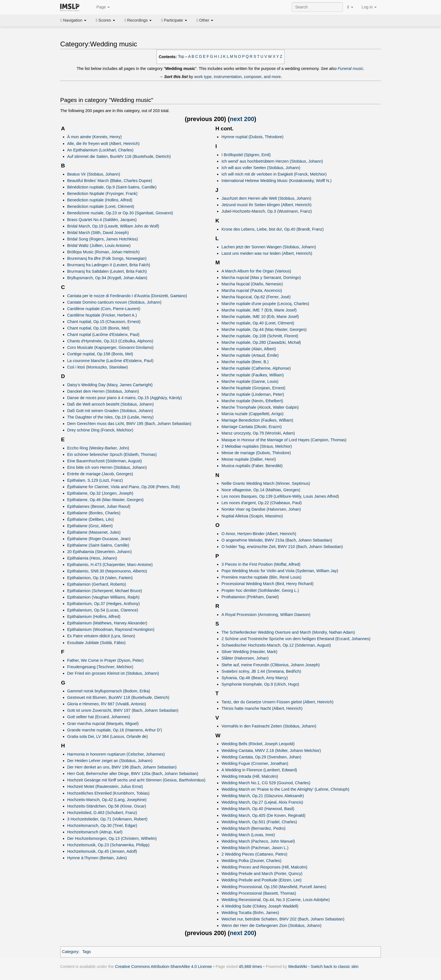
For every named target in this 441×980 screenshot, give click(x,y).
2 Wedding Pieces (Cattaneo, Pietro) (254, 854)
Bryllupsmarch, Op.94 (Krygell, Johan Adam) (107, 278)
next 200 (242, 119)
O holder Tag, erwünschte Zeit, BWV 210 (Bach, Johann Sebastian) (282, 547)
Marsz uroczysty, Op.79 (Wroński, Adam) (258, 433)
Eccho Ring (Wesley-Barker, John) (98, 448)
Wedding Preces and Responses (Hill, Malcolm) (264, 867)
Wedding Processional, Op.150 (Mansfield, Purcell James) (274, 887)
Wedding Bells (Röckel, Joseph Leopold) (258, 744)
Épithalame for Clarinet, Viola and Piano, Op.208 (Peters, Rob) (124, 487)
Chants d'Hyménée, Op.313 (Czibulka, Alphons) (110, 341)
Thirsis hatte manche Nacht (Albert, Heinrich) (262, 708)
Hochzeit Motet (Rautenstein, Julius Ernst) (105, 786)
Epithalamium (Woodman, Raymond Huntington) (111, 629)
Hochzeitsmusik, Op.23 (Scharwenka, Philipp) (108, 845)
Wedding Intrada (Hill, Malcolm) (250, 776)
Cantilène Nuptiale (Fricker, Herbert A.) (102, 315)
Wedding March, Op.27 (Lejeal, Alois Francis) (262, 802)
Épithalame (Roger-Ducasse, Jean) (99, 539)
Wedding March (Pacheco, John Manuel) (258, 841)
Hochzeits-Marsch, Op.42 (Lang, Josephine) (107, 800)
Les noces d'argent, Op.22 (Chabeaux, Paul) (261, 503)
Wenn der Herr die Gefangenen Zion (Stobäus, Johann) (271, 926)
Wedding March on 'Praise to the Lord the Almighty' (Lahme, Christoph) (285, 789)
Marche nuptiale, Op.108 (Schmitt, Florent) (260, 336)
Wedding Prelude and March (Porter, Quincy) (262, 874)
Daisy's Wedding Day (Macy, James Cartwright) (110, 385)
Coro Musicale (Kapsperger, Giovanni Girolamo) (110, 347)
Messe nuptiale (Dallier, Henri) (248, 459)
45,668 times (250, 967)
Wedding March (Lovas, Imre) (248, 835)
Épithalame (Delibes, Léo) (91, 519)
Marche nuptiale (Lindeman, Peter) (253, 394)
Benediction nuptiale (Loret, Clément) (101, 206)
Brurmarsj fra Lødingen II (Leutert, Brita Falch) (109, 265)
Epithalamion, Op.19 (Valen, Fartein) (100, 578)
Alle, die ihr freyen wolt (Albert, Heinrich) (103, 144)
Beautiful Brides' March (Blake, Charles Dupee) (110, 181)
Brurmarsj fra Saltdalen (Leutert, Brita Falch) (107, 271)
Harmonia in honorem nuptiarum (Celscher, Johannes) (116, 754)
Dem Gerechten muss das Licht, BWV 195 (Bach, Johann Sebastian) (129, 424)
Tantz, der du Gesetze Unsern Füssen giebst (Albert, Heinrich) (277, 702)
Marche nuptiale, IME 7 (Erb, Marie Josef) (259, 310)
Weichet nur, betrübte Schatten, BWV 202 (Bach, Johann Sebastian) (283, 919)
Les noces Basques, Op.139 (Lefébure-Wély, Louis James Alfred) (280, 496)
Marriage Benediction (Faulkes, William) (257, 420)
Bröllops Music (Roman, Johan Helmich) (103, 252)
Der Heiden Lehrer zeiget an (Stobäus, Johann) (110, 761)
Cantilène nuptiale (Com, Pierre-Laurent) (104, 309)
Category (70, 952)
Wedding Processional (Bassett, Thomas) (259, 893)
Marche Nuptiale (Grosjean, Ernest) (253, 388)
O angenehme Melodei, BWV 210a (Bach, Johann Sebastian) (277, 540)
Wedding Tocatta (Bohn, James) (250, 913)
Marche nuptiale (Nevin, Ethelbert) (252, 401)
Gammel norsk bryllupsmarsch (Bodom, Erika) (109, 691)
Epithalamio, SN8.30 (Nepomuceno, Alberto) (107, 571)
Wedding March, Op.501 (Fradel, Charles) (259, 822)
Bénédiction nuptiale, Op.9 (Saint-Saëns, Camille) (112, 187)
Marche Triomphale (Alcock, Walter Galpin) (260, 407)
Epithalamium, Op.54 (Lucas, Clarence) (103, 610)
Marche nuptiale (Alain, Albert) (248, 349)
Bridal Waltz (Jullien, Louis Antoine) (99, 245)
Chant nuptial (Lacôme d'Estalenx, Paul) (103, 335)
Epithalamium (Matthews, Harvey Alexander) (107, 623)
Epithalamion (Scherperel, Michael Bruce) (105, 591)
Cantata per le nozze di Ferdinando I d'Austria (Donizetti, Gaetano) (127, 296)
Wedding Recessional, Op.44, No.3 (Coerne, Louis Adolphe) (275, 900)
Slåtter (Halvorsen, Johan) (245, 658)
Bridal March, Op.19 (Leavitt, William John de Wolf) (113, 226)
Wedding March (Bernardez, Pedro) (253, 828)
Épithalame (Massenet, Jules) (94, 532)
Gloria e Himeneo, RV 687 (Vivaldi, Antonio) (107, 704)
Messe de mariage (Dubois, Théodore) (256, 453)
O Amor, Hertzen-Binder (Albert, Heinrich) (259, 534)
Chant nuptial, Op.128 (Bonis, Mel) (98, 328)
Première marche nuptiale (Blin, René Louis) (261, 577)
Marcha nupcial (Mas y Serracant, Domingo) (261, 278)
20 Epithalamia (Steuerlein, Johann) (100, 552)
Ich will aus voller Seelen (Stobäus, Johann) (261, 168)
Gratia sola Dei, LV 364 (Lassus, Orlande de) (108, 736)
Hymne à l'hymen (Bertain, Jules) (97, 858)
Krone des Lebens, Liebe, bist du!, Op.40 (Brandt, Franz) (273, 229)
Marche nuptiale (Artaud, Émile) (250, 355)
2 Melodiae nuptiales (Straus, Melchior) (256, 446)
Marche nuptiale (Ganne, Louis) (250, 381)
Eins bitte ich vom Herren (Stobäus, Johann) (107, 467)
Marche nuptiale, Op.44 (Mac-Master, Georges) (264, 329)
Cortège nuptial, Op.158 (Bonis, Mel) (100, 354)
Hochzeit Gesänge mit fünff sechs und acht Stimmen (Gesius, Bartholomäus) (136, 780)
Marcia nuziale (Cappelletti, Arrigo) (252, 414)
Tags (86, 952)
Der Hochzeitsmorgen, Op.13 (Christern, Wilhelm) (112, 838)
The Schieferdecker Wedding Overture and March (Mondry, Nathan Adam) (288, 632)
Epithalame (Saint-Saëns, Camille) (98, 545)
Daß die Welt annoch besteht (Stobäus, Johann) (111, 404)
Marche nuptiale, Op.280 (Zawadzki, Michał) (261, 342)
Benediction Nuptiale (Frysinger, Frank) (102, 194)
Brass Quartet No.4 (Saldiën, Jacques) (102, 220)
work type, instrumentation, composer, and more (238, 77)
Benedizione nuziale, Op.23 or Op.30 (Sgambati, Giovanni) (120, 213)
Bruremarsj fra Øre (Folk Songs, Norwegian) (107, 258)
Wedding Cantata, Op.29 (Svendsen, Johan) (261, 757)
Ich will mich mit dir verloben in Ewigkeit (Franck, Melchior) (274, 174)
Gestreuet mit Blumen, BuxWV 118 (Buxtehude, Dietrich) (118, 697)
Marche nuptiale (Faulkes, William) (252, 375)
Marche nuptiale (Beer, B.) (245, 362)
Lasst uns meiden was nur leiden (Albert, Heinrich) (267, 253)
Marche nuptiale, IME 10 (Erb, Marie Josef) (260, 317)
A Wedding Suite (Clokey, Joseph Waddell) (260, 906)
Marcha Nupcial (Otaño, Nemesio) (252, 284)
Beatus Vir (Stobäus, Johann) (94, 174)
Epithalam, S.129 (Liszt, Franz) (95, 480)
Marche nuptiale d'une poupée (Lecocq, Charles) (265, 304)
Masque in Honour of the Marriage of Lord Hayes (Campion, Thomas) (284, 440)
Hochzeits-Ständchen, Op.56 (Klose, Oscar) (107, 806)
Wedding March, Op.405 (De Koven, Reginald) (263, 815)
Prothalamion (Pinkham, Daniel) (250, 597)
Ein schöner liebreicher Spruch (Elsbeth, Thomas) (112, 454)
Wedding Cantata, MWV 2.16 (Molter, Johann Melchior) (271, 751)
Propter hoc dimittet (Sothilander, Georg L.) (260, 590)
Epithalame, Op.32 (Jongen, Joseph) (100, 493)
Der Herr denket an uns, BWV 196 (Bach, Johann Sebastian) (122, 767)
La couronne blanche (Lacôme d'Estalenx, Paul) (110, 361)
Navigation (73, 20)
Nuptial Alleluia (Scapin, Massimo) (252, 516)
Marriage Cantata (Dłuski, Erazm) (251, 427)
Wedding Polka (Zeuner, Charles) (251, 861)
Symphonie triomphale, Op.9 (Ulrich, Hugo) (260, 684)
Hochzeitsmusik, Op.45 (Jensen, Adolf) (102, 851)
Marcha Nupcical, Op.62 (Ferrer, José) (256, 297)
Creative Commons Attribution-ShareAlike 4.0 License (163, 967)
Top (181, 57)
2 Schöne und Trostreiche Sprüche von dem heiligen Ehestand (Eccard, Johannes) (296, 639)
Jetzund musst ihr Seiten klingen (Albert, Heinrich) (266, 205)
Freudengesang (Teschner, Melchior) (100, 667)
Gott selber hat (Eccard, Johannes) (99, 717)
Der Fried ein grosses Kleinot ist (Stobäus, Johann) (113, 673)
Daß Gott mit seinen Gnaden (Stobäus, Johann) (110, 411)
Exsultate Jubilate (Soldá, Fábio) (96, 643)
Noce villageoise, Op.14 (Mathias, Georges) (261, 490)
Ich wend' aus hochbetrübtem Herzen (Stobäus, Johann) (272, 161)
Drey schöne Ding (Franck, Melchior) (100, 430)
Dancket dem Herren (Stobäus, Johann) (103, 391)
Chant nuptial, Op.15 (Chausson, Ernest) (104, 322)
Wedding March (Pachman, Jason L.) (255, 848)
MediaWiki (298, 967)
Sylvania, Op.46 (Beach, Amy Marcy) (255, 678)
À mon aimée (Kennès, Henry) (94, 137)
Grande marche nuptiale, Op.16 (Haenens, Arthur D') (115, 730)
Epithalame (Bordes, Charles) (94, 513)
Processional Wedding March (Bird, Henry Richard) (267, 584)
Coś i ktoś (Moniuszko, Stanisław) (98, 367)
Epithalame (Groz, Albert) (90, 526)
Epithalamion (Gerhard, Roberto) (97, 584)
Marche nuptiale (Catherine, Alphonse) (256, 368)
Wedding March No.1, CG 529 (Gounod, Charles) (266, 783)
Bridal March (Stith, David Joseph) (98, 233)
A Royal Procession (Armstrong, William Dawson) (266, 615)
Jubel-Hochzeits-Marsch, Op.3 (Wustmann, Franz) (266, 211)
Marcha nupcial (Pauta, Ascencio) (252, 290)
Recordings (138, 20)
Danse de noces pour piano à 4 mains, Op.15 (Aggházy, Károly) (125, 398)
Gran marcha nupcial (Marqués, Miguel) (103, 724)
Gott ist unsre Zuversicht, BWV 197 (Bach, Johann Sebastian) (123, 710)
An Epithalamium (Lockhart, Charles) (100, 150)
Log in (369, 7)
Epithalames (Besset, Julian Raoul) (99, 506)
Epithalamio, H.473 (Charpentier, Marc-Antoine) (110, 565)
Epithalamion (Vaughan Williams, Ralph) (103, 597)
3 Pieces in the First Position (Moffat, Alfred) (261, 564)
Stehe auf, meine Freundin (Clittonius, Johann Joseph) (270, 665)
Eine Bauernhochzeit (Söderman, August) (105, 461)
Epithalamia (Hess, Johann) (92, 558)
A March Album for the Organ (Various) (256, 271)
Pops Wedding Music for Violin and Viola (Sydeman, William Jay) (280, 571)
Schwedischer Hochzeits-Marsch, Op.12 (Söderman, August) (276, 645)
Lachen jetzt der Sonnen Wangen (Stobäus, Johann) (269, 247)
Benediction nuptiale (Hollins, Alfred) (100, 200)
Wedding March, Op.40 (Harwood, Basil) (258, 809)
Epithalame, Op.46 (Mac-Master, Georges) (105, 500)
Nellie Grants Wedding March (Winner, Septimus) (266, 483)
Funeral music (351, 69)
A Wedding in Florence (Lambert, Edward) (259, 770)
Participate (174, 20)
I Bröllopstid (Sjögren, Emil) (246, 155)
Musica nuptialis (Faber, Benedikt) (252, 466)
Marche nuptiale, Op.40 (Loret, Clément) (258, 323)
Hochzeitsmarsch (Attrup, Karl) (95, 832)
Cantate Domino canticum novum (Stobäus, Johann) (114, 302)
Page (100, 7)
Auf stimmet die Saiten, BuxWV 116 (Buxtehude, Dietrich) (119, 156)
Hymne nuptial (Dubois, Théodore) (252, 137)
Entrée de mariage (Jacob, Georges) (100, 474)
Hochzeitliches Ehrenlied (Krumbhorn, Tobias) (108, 793)
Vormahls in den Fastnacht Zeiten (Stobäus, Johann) (269, 726)
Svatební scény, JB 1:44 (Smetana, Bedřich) (261, 671)
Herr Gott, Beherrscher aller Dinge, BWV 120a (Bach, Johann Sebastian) (133, 774)
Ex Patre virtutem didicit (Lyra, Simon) (101, 636)
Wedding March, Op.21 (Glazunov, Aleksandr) (263, 796)
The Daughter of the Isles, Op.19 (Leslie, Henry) (110, 417)
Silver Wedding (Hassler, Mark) (249, 652)
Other (205, 20)
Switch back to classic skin (335, 967)
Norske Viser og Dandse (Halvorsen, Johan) (261, 509)
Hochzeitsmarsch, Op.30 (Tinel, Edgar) (102, 826)
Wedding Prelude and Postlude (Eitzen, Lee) (261, 880)
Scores (105, 20)
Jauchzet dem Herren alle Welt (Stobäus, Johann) (266, 198)
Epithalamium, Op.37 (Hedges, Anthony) (103, 604)
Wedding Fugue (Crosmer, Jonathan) (255, 763)
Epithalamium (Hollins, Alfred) (94, 617)
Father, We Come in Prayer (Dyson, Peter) (105, 660)
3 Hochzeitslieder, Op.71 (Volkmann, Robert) (107, 819)
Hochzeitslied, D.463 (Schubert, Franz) (102, 813)
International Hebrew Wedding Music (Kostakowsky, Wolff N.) (276, 181)
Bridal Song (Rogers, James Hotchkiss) (103, 239)
